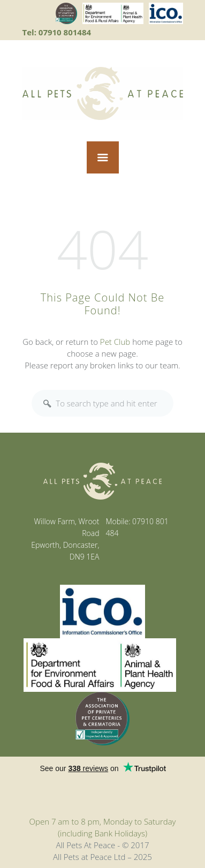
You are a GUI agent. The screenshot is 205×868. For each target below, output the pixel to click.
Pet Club (115, 342)
